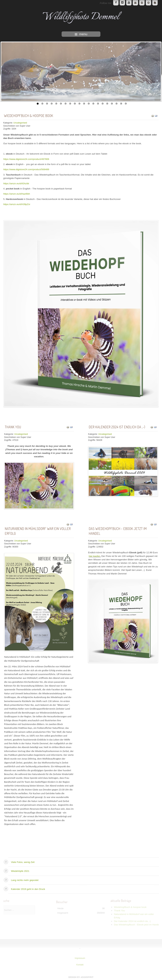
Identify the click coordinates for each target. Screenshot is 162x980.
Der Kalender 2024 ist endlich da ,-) (117, 427)
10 (79, 104)
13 (93, 104)
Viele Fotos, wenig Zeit (23, 862)
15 (103, 104)
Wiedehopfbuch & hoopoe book (29, 116)
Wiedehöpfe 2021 (20, 871)
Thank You (13, 427)
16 (107, 104)
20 (126, 104)
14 (98, 104)
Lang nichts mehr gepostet (25, 880)
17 (112, 104)
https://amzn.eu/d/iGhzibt (16, 183)
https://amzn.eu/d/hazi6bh (17, 194)
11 (84, 104)
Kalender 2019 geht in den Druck (28, 889)
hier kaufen (94, 556)
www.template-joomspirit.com (81, 977)
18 (116, 104)
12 (89, 104)
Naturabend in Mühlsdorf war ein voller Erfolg (38, 531)
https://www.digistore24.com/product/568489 (26, 169)
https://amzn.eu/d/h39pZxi (17, 204)
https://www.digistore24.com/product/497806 (26, 159)
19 (121, 104)
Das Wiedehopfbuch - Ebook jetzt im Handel (118, 531)
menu (81, 34)
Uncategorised (20, 123)
